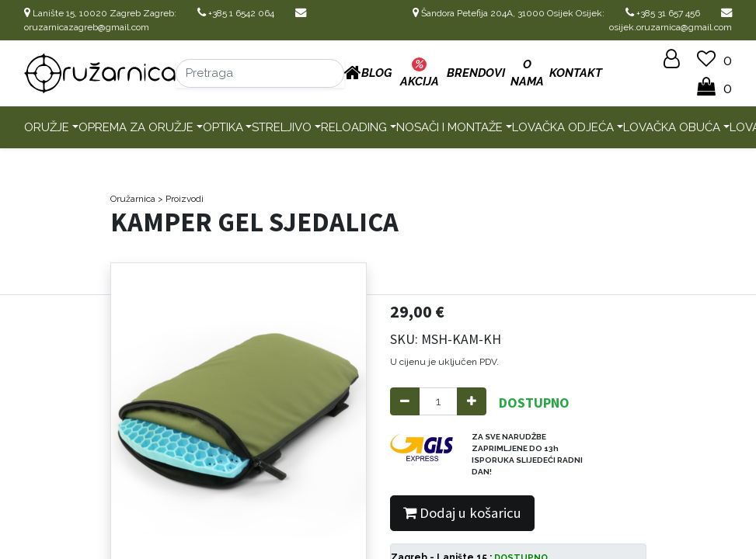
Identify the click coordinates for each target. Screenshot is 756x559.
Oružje (47, 127)
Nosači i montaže (449, 127)
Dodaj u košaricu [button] (462, 513)
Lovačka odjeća (563, 127)
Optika (223, 127)
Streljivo (282, 127)
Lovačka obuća (672, 127)
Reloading (354, 127)
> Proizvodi (181, 199)
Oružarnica (133, 199)
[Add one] (472, 402)
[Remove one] (405, 402)
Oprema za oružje (136, 127)
